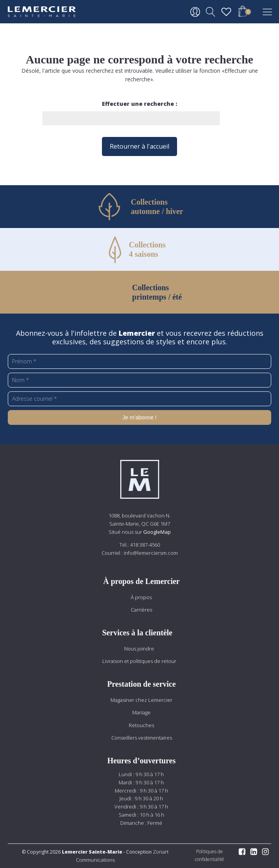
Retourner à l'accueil (139, 146)
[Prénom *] (139, 361)
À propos (141, 597)
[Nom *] (139, 380)
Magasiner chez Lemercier (141, 700)
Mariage (141, 712)
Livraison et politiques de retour (139, 661)
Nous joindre (139, 649)
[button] (242, 12)
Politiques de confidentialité (210, 855)
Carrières (141, 610)
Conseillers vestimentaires (142, 738)
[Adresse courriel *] (139, 399)
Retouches (141, 725)
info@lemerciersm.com (151, 553)
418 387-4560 (145, 545)
